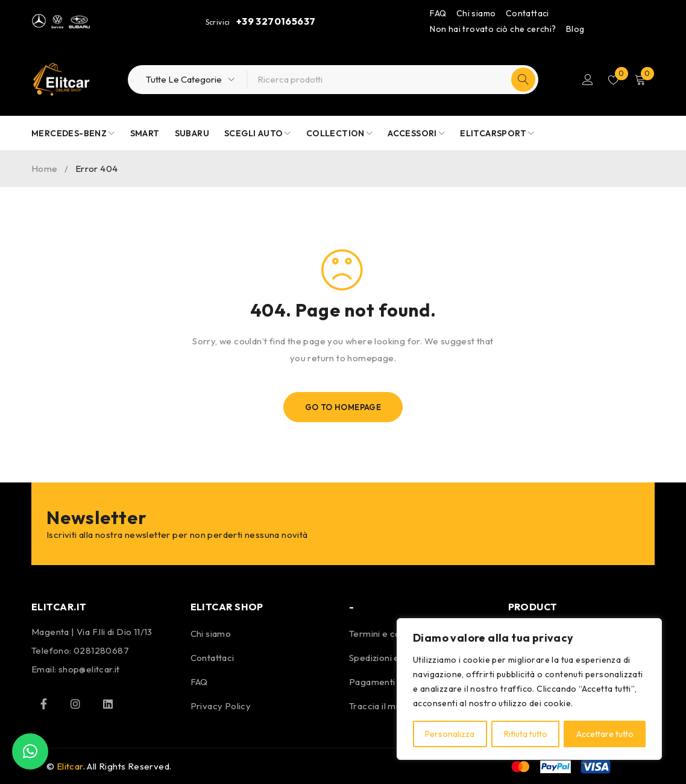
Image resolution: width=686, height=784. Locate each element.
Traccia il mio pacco (391, 706)
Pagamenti (372, 682)
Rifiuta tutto (525, 734)
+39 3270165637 (276, 21)
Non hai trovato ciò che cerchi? (493, 29)
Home (45, 169)
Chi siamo (476, 13)
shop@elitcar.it (89, 669)
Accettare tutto (605, 734)
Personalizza (450, 734)
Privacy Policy (221, 706)
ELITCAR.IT (59, 607)
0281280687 (101, 650)
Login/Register (587, 80)
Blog (575, 29)
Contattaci (527, 13)
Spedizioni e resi (383, 658)
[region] (529, 689)
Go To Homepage (343, 407)
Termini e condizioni (391, 634)
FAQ (438, 13)
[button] (30, 751)
